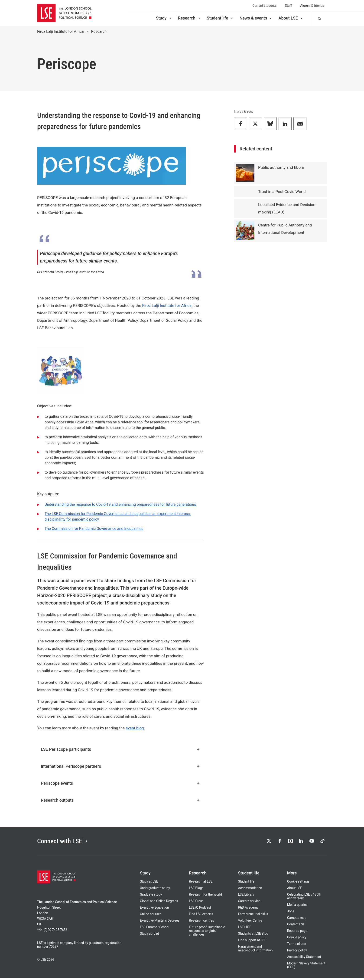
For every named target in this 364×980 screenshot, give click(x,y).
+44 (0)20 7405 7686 (52, 932)
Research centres (201, 922)
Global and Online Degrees (159, 903)
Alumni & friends (312, 6)
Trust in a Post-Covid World (282, 192)
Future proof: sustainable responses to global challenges (207, 933)
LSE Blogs (196, 890)
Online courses (151, 916)
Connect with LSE (66, 842)
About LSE (291, 18)
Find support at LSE (252, 942)
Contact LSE (296, 926)
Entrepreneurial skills (253, 916)
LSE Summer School (155, 929)
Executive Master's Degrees (160, 922)
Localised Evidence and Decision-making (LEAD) (287, 208)
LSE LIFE (244, 929)
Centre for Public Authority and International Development (285, 229)
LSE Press (196, 903)
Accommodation (250, 890)
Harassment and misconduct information (255, 950)
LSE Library (246, 896)
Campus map (297, 920)
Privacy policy (297, 952)
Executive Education (154, 909)
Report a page (297, 933)
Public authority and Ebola (281, 167)
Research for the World (205, 896)
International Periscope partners (120, 766)
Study (164, 18)
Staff (288, 6)
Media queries (297, 907)
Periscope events (120, 783)
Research (189, 18)
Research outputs (120, 800)
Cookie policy (297, 939)
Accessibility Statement (304, 959)
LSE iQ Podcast (200, 909)
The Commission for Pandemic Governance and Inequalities (94, 529)
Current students (264, 6)
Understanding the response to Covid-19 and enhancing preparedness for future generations (120, 504)
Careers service (249, 903)
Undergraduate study (155, 890)
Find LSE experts (201, 916)
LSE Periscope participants (120, 749)
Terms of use (297, 946)
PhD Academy (248, 909)
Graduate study (151, 896)
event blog (135, 728)
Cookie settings (298, 883)
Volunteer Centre (250, 922)
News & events (256, 18)
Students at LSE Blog (253, 935)
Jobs (291, 913)
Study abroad (149, 935)
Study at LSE (149, 883)
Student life (220, 18)
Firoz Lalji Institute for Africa (60, 32)
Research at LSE (201, 883)
